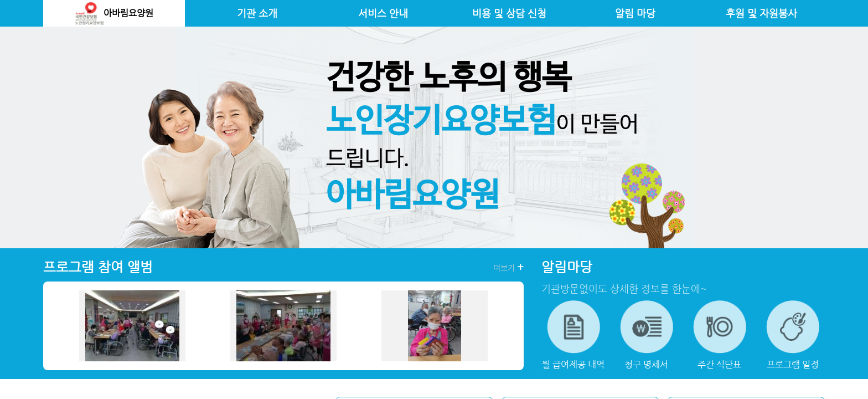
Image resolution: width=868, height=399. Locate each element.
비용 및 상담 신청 (509, 13)
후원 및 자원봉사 (761, 13)
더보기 (508, 267)
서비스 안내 (383, 13)
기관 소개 (257, 13)
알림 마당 (635, 13)
